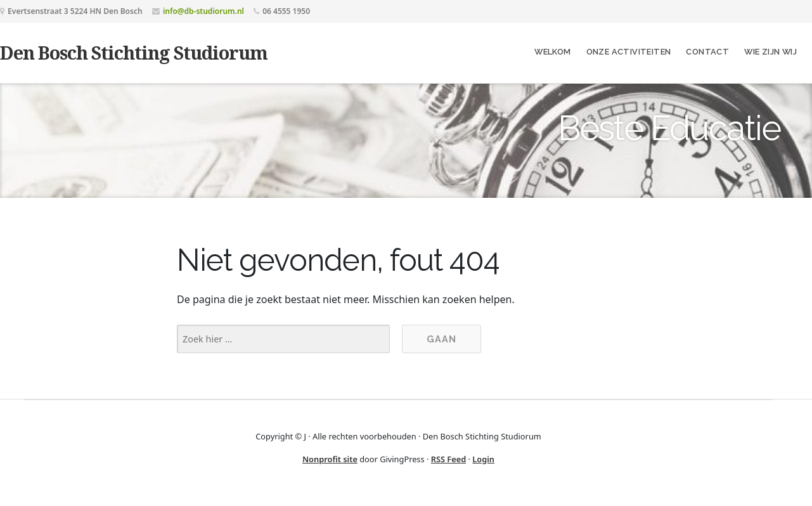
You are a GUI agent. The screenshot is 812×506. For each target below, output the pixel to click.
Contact (707, 52)
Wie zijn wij (770, 52)
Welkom (552, 52)
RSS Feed (449, 459)
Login (483, 459)
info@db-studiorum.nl (203, 11)
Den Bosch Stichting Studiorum (134, 52)
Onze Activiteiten (629, 52)
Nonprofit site (330, 459)
